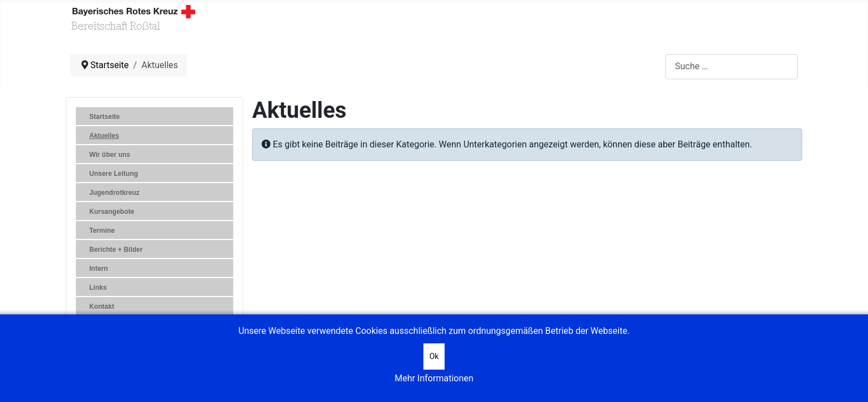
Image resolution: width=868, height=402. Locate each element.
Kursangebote (112, 212)
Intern (98, 269)
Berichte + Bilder (116, 250)
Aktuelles (104, 136)
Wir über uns (110, 155)
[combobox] (732, 67)
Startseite (105, 117)
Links (98, 288)
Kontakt (102, 307)
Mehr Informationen (434, 378)
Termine (102, 231)
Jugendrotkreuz (114, 193)
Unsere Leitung (114, 174)
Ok (434, 356)
